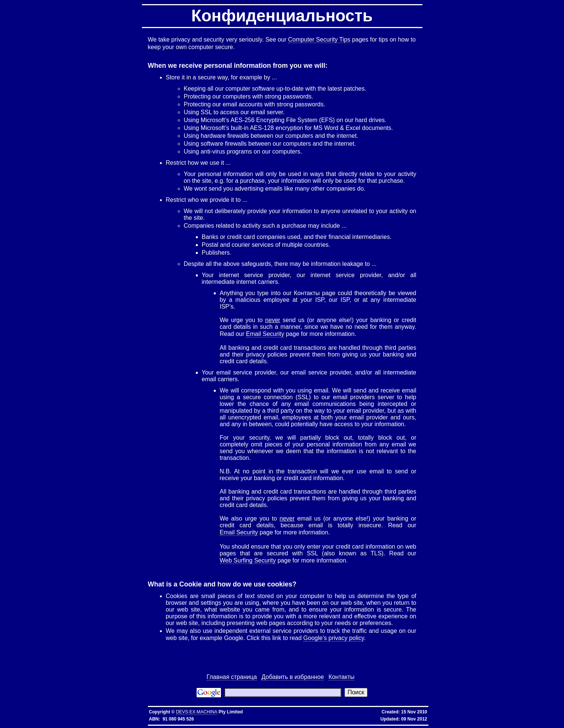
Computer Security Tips (319, 40)
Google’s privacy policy (334, 638)
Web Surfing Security (248, 560)
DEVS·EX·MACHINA (197, 712)
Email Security (265, 334)
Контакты (341, 677)
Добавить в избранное (293, 677)
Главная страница (232, 677)
